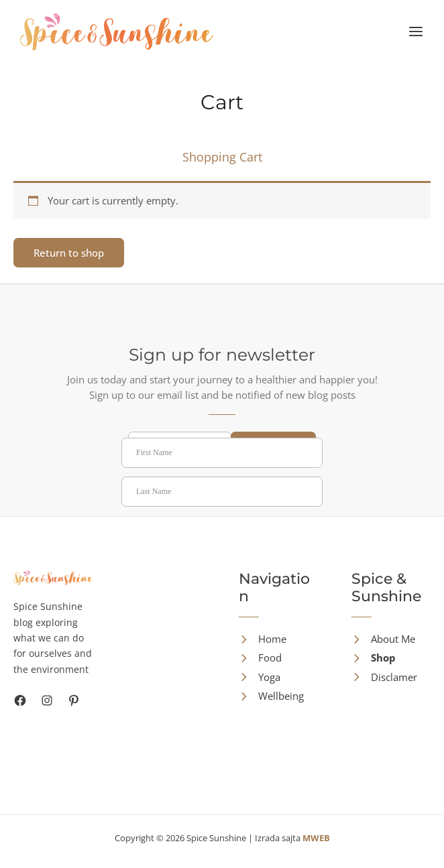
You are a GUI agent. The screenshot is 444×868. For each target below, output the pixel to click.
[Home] (263, 639)
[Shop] (374, 658)
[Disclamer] (384, 677)
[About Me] (383, 639)
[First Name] (222, 453)
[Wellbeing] (271, 696)
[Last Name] (222, 492)
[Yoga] (260, 677)
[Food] (260, 658)
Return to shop (69, 253)
